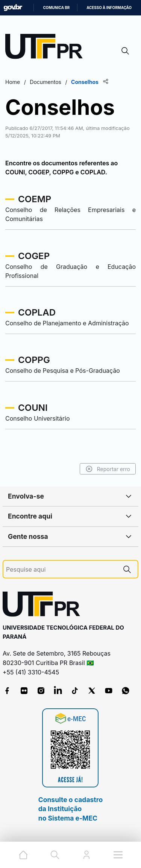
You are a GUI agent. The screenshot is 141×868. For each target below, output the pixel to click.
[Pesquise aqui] (61, 570)
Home (13, 82)
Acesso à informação (109, 8)
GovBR (13, 8)
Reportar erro (108, 469)
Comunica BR (56, 8)
